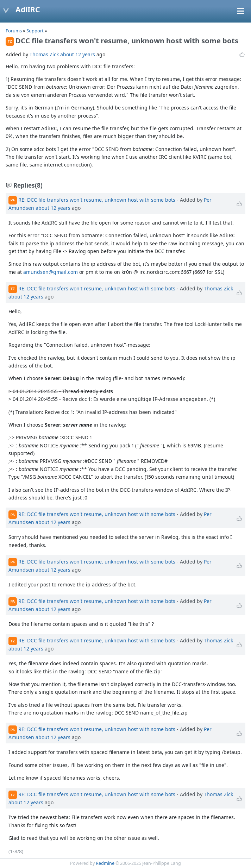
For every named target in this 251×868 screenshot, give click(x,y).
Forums (14, 31)
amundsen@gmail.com (51, 272)
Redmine (105, 863)
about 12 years (78, 54)
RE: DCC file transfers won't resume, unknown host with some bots (97, 200)
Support (35, 31)
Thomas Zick (44, 54)
